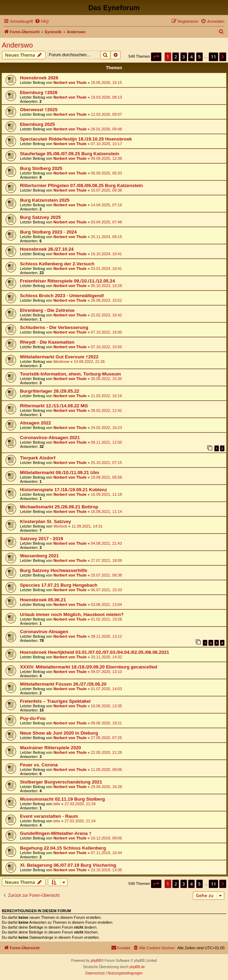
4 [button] (191, 57)
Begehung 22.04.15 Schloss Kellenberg (63, 848)
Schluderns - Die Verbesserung (54, 327)
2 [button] (176, 57)
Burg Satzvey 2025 (40, 217)
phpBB (96, 961)
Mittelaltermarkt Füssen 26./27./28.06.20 (63, 684)
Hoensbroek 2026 (39, 78)
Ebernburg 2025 (37, 124)
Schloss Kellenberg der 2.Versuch (57, 264)
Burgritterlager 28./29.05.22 (50, 391)
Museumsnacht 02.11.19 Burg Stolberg (63, 799)
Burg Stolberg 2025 (41, 168)
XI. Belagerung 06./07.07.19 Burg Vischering (68, 865)
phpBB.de (137, 967)
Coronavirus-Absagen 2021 (50, 438)
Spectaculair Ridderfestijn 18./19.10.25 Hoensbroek (76, 139)
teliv (57, 804)
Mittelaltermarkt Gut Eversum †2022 (59, 357)
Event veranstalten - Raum (49, 816)
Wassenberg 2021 (39, 556)
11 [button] (213, 57)
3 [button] (184, 57)
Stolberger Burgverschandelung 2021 (61, 782)
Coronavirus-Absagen (44, 632)
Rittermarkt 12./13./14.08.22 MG (54, 406)
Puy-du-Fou (33, 718)
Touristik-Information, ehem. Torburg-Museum (70, 374)
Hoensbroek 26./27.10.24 (47, 249)
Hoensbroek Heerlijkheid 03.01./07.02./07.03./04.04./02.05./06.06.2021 (95, 652)
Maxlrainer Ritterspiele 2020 (50, 748)
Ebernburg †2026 (39, 92)
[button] (156, 57)
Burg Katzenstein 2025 (45, 200)
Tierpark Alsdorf (38, 458)
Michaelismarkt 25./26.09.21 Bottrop (59, 507)
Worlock (60, 526)
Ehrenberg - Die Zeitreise (47, 310)
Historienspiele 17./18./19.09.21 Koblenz (63, 490)
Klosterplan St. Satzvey (46, 521)
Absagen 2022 (36, 423)
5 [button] (199, 57)
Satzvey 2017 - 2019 (42, 539)
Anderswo (17, 45)
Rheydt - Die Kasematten (47, 342)
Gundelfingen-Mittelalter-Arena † (56, 833)
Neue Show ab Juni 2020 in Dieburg (59, 733)
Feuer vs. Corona (39, 765)
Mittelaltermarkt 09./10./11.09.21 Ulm (60, 473)
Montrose (61, 362)
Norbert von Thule (70, 83)
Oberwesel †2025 (39, 110)
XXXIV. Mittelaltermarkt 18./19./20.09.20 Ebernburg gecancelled (89, 667)
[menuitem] (42, 21)
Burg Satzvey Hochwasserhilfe (54, 570)
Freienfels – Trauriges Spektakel (55, 701)
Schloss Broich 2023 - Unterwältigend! (62, 296)
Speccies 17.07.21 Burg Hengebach (59, 585)
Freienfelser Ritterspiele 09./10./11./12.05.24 (67, 281)
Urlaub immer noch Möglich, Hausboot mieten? (72, 614)
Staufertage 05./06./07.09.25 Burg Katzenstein (70, 154)
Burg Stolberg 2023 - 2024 (48, 232)
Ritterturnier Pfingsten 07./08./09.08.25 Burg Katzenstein (81, 185)
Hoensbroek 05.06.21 (43, 600)
